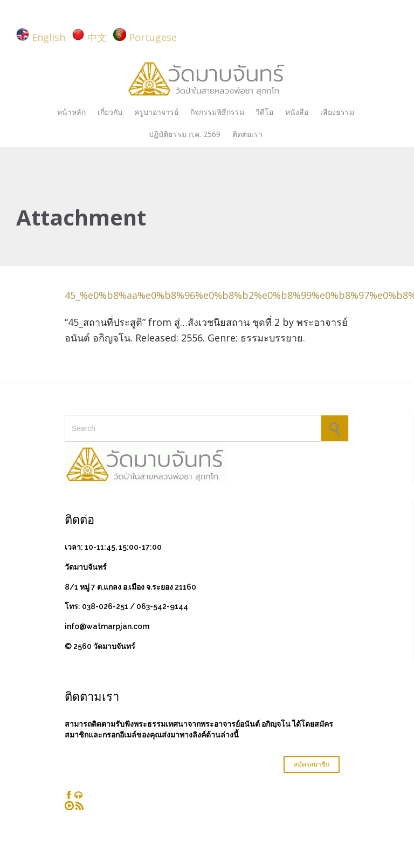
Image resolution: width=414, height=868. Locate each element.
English (49, 37)
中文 (97, 37)
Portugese (153, 37)
